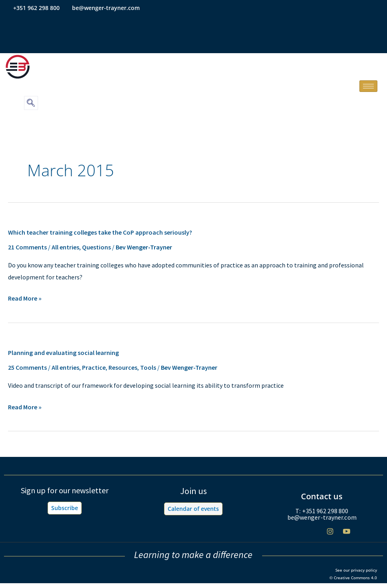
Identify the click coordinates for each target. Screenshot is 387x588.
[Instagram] (330, 534)
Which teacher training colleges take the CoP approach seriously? (100, 232)
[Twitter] (314, 535)
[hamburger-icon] (368, 86)
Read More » (25, 299)
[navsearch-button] (31, 103)
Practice (94, 367)
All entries (65, 247)
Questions (96, 247)
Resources (123, 367)
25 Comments (27, 367)
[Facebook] (297, 535)
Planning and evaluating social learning (63, 353)
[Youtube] (347, 534)
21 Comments (27, 247)
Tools (148, 367)
